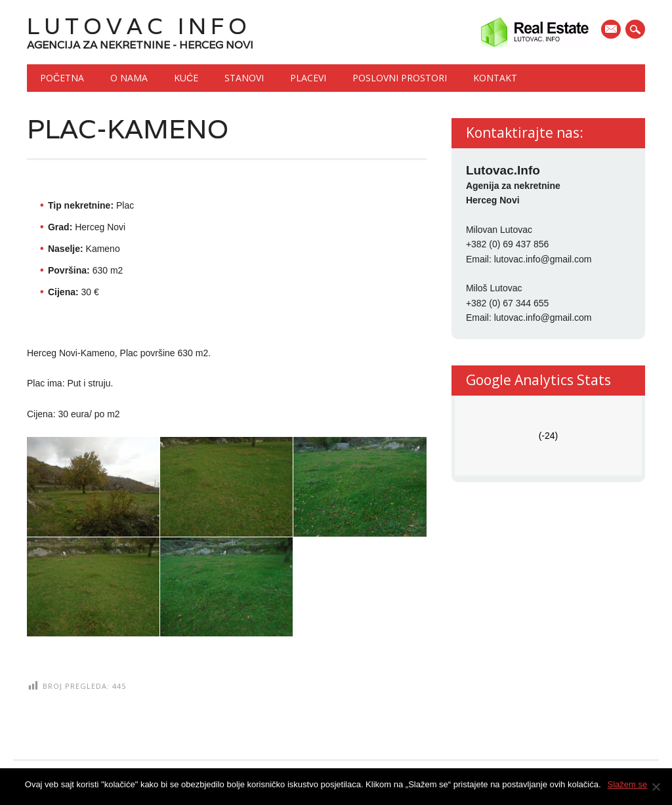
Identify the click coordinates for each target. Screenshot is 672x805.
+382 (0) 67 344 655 (508, 303)
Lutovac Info (139, 26)
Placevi (308, 78)
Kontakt (495, 78)
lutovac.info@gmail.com (543, 259)
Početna (62, 78)
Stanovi (244, 78)
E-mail (612, 30)
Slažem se (628, 784)
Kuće (186, 78)
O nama (129, 78)
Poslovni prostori (400, 78)
